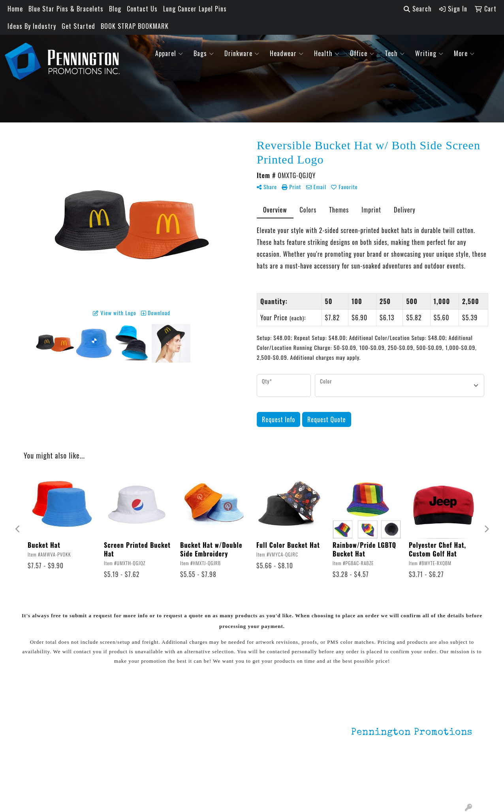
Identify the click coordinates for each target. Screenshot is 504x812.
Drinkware (242, 53)
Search (418, 9)
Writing (429, 53)
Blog (115, 9)
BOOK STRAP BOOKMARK (135, 26)
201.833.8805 (453, 776)
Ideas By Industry (32, 26)
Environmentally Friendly (129, 735)
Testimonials (50, 752)
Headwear (287, 53)
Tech (395, 53)
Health (327, 53)
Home (15, 9)
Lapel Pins (121, 719)
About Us (44, 730)
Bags (204, 53)
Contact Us (142, 9)
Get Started (78, 26)
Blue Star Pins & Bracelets (66, 9)
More (464, 53)
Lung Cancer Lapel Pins (195, 9)
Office (362, 53)
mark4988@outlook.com (438, 785)
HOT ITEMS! (123, 751)
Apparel (169, 53)
